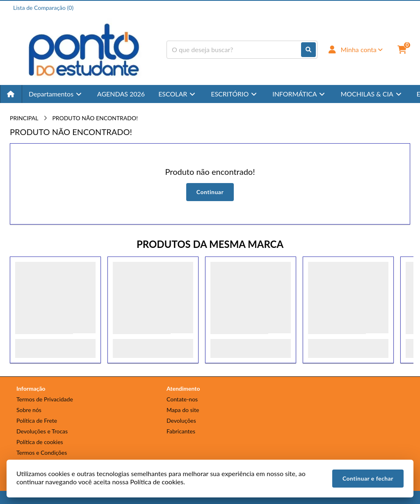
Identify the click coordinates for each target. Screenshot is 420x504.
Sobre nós (29, 410)
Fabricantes (181, 431)
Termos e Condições (42, 452)
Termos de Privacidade (45, 399)
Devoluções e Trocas (42, 431)
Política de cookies (40, 442)
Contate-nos (182, 399)
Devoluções (181, 420)
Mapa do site (183, 410)
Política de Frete (37, 420)
